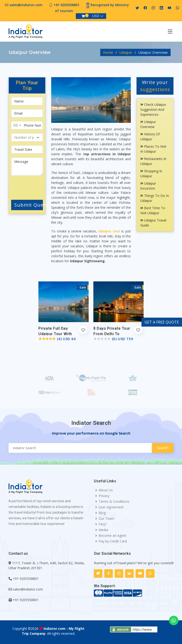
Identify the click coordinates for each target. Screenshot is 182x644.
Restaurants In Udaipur (153, 161)
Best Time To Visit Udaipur (153, 210)
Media (103, 530)
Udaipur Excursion (148, 186)
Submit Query (29, 205)
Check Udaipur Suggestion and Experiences (153, 109)
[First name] (27, 101)
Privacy (104, 496)
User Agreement (111, 507)
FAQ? (103, 524)
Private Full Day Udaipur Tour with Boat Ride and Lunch (58, 334)
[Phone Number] (27, 125)
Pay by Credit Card (113, 541)
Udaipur (126, 52)
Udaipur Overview (148, 124)
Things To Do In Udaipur (155, 198)
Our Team (106, 519)
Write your (155, 86)
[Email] (27, 113)
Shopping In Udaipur (151, 173)
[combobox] (17, 125)
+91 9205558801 (66, 5)
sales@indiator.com (26, 5)
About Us (106, 490)
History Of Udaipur (150, 137)
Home (108, 52)
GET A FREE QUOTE (162, 322)
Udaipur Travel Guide (153, 223)
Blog (102, 513)
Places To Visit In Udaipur (153, 149)
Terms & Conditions (114, 502)
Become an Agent (112, 536)
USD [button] (96, 16)
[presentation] (40, 187)
